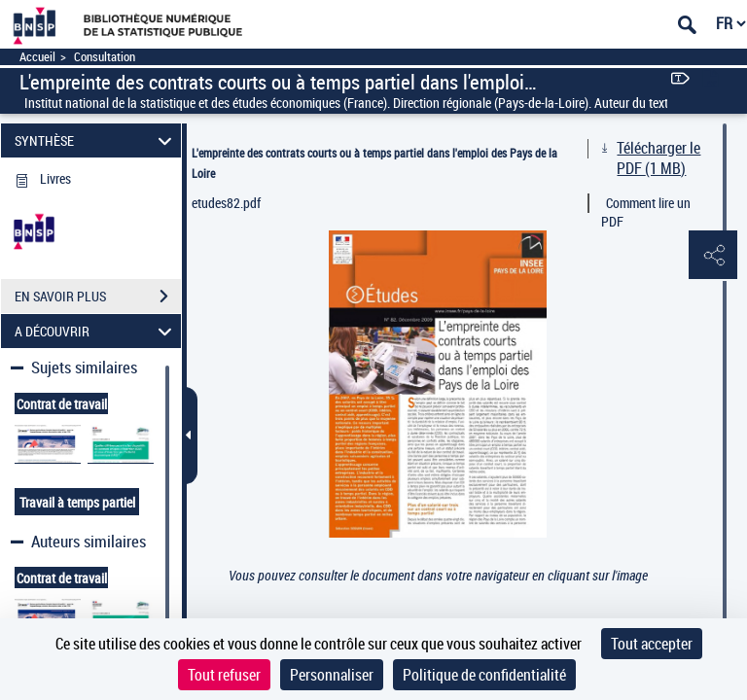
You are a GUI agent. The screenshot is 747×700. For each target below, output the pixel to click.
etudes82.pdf (226, 203)
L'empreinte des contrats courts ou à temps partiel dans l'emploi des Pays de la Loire (374, 163)
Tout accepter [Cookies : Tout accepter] (652, 644)
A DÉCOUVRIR (96, 331)
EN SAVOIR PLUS (98, 297)
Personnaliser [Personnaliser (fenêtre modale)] (332, 675)
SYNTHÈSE (96, 140)
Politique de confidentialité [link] (484, 675)
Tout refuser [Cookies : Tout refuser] (224, 675)
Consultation (105, 57)
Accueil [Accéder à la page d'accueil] (37, 57)
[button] (713, 256)
